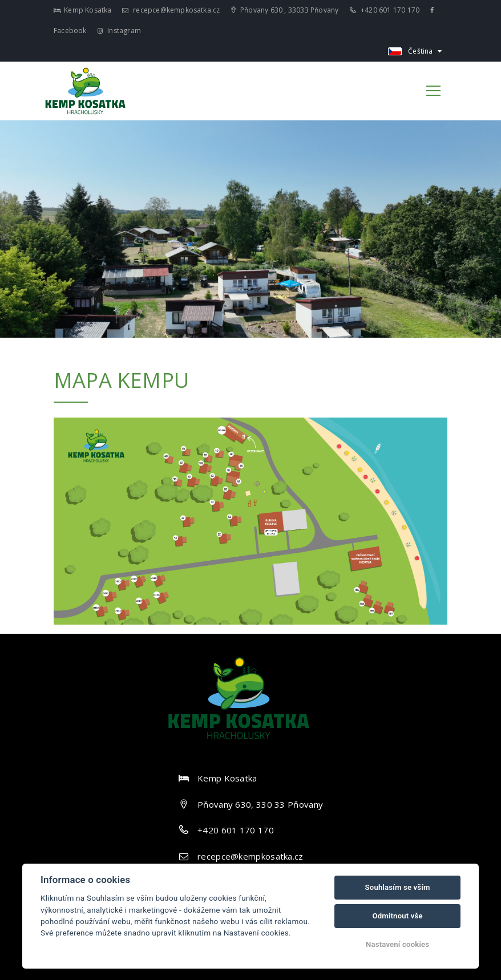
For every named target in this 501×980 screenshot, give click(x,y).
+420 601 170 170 (385, 10)
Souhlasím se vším (398, 887)
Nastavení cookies (397, 944)
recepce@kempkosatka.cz (171, 10)
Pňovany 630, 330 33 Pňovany (260, 804)
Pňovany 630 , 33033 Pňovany (285, 10)
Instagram (119, 31)
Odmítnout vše (397, 916)
